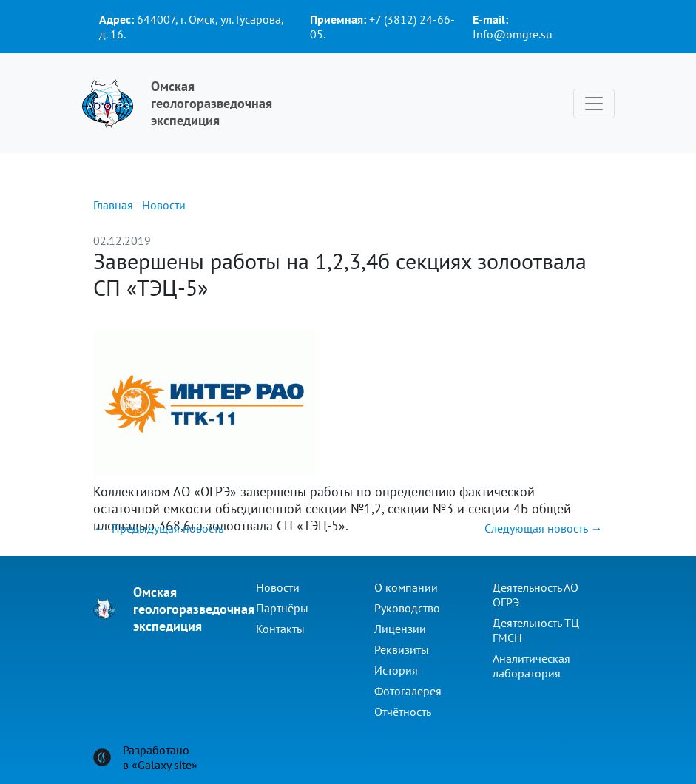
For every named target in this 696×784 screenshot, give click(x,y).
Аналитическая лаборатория (531, 666)
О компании (406, 587)
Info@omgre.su (513, 34)
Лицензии (400, 629)
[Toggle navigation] (594, 104)
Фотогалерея (408, 691)
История (396, 670)
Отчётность (403, 712)
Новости (164, 205)
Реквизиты (402, 649)
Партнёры (282, 608)
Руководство (407, 608)
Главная (113, 205)
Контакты (280, 629)
